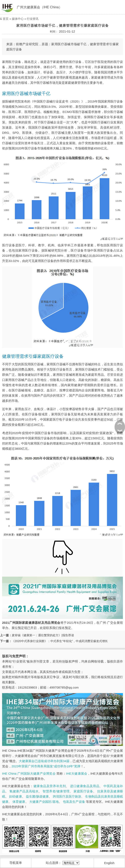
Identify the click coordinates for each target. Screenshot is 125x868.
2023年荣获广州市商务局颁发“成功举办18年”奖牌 (46, 766)
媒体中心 (18, 19)
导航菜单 (16, 863)
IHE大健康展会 (77, 773)
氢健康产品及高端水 (24, 791)
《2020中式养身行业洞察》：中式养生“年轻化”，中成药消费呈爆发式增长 (60, 641)
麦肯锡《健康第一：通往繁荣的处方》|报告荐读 (43, 635)
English (109, 863)
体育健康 (19, 802)
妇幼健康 (15, 796)
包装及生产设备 (74, 802)
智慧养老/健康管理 (56, 791)
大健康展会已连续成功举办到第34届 (44, 761)
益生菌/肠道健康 (37, 796)
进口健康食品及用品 (85, 786)
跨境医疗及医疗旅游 (67, 796)
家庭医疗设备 (83, 791)
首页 (6, 19)
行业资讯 (33, 19)
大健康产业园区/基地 (44, 802)
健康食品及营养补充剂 (50, 786)
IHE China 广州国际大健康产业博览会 (29, 773)
